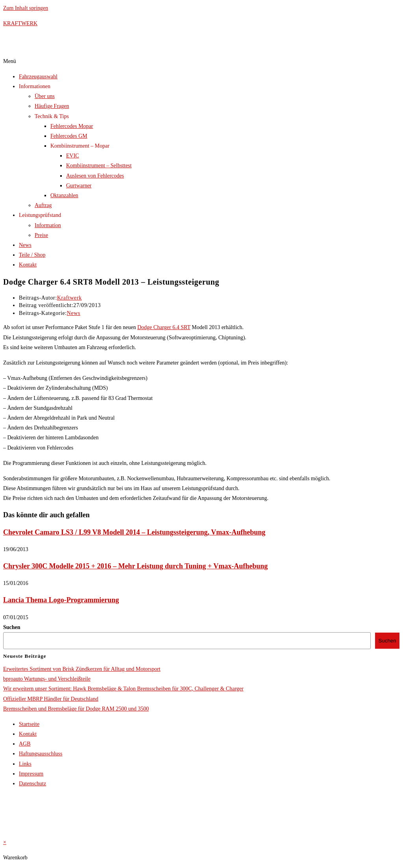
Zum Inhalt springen (26, 8)
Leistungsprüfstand (40, 215)
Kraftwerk (69, 298)
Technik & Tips (52, 116)
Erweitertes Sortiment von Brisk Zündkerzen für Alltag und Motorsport (82, 669)
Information (48, 225)
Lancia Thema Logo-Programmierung (61, 600)
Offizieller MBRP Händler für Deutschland (51, 699)
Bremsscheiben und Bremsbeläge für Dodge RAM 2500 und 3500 (76, 709)
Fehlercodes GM (69, 136)
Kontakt (28, 265)
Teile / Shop (32, 255)
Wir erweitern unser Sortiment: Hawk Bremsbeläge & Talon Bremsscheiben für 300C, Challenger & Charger (123, 689)
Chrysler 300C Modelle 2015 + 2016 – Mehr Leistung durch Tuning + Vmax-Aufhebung (135, 566)
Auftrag (43, 205)
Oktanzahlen (64, 195)
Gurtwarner (79, 186)
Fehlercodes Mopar (72, 126)
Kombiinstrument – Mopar (80, 146)
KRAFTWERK (20, 23)
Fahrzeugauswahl (38, 77)
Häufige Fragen (52, 106)
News (25, 245)
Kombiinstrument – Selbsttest (99, 166)
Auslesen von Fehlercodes (95, 176)
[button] (201, 61)
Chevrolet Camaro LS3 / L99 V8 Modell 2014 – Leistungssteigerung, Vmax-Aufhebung (134, 532)
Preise (41, 235)
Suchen (12, 627)
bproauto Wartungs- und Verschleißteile (47, 679)
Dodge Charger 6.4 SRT (164, 327)
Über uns (45, 96)
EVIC (73, 156)
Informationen (35, 86)
